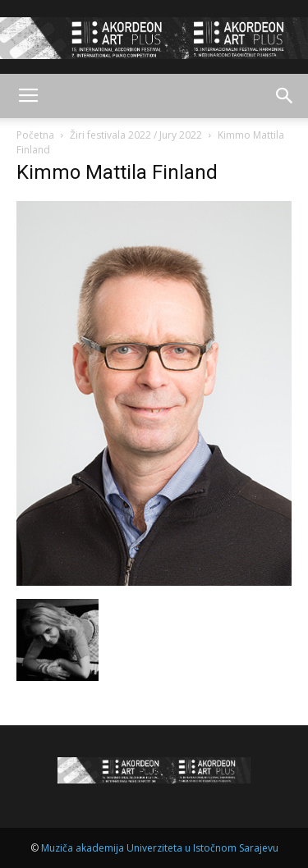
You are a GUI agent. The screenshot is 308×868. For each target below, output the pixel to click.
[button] (285, 96)
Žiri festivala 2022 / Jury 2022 (136, 135)
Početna (35, 135)
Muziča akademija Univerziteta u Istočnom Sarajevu (160, 848)
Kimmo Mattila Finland (117, 172)
